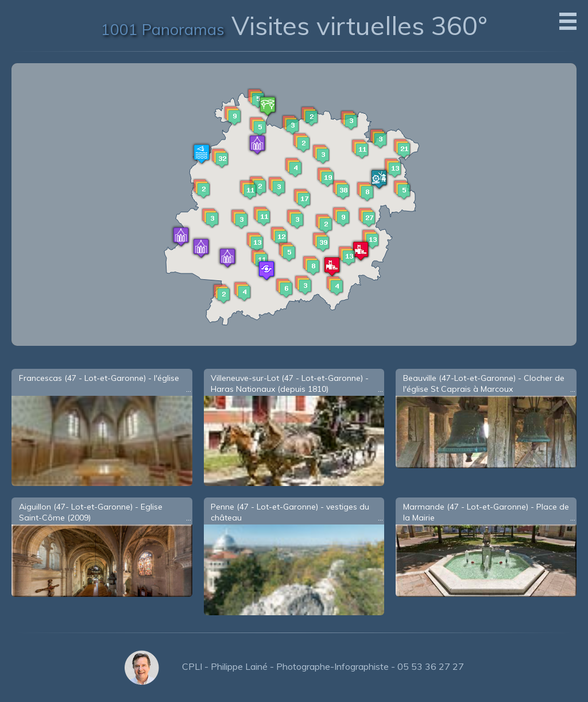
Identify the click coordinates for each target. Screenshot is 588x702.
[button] (341, 190)
